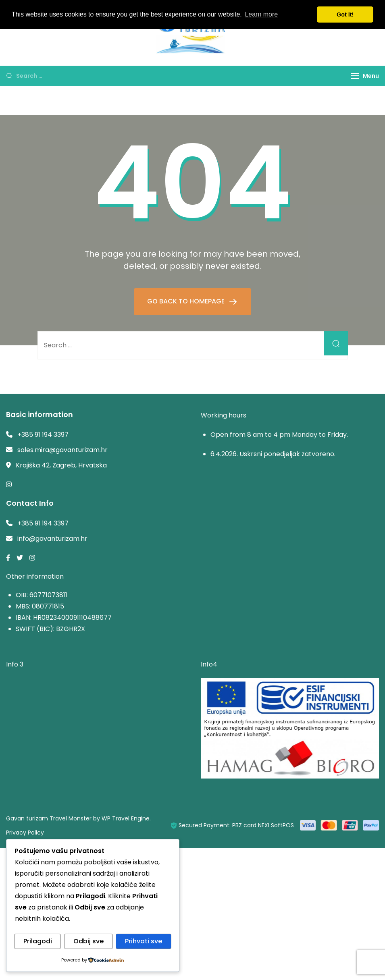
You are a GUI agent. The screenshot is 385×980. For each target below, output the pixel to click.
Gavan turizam (27, 818)
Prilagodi (38, 942)
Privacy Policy (25, 833)
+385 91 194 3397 (43, 435)
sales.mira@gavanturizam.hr (62, 450)
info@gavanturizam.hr (52, 539)
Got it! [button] (345, 15)
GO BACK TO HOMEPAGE (187, 301)
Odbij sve (88, 942)
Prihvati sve (144, 942)
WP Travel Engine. (126, 818)
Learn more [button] (261, 14)
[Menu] (355, 76)
